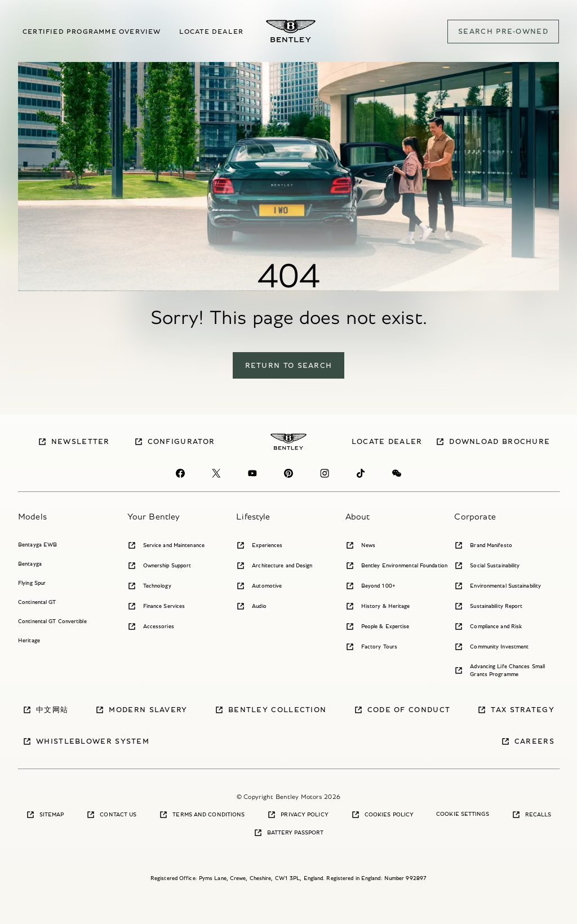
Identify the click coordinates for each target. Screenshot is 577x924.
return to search (289, 365)
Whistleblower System (86, 741)
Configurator (175, 442)
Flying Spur (32, 583)
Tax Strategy (516, 710)
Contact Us (111, 815)
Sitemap (45, 815)
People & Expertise (378, 627)
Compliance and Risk (488, 627)
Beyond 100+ (370, 586)
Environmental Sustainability (498, 586)
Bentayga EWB (37, 545)
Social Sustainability (487, 566)
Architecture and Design (274, 566)
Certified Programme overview (92, 31)
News (360, 545)
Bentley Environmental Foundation (396, 566)
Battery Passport (289, 833)
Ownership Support (159, 566)
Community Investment (491, 647)
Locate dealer (212, 31)
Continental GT (37, 602)
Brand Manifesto (483, 545)
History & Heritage (378, 606)
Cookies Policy (382, 815)
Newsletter (74, 442)
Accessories (151, 627)
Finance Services (156, 606)
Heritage (29, 640)
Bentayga (30, 564)
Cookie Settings (463, 814)
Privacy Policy (298, 815)
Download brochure (493, 442)
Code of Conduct (402, 710)
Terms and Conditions (202, 815)
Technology (149, 586)
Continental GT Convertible (52, 621)
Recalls (532, 815)
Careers (528, 741)
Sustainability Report (488, 606)
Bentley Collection (270, 710)
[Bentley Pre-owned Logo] (291, 31)
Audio (251, 606)
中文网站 (45, 710)
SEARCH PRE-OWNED (503, 31)
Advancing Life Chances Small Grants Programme (500, 670)
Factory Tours (371, 647)
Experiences (259, 545)
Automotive (259, 586)
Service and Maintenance (166, 545)
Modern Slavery (141, 710)
